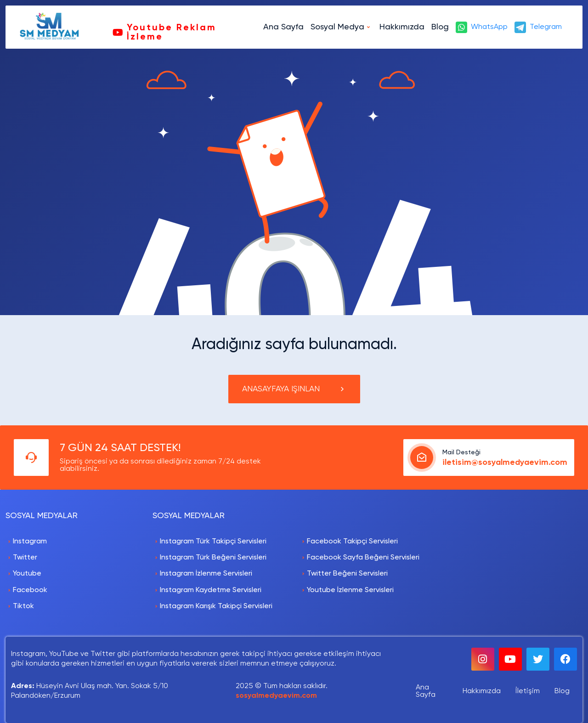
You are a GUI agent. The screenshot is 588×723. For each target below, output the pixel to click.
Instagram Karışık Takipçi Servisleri (216, 606)
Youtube (27, 574)
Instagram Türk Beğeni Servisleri (213, 558)
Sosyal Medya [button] (337, 27)
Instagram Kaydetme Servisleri (211, 590)
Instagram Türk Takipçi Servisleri (213, 542)
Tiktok (23, 606)
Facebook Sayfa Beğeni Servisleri (363, 558)
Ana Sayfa (283, 27)
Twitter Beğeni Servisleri (347, 574)
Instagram (30, 542)
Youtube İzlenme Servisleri (350, 590)
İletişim (528, 691)
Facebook (30, 590)
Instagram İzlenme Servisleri (206, 574)
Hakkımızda (402, 27)
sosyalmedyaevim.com (276, 696)
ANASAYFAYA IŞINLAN (294, 389)
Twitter (25, 558)
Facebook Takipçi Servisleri (352, 542)
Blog (440, 27)
